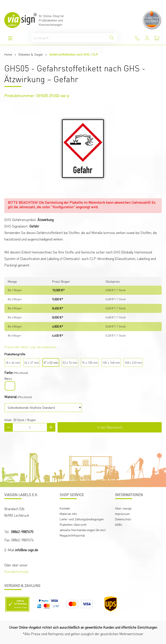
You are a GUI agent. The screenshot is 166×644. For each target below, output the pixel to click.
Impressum (122, 514)
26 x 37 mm (32, 362)
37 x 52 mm (51, 362)
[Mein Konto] (147, 38)
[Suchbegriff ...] (69, 38)
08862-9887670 (22, 532)
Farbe (9, 372)
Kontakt (65, 508)
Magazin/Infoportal (72, 535)
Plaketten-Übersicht (73, 524)
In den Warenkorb (110, 427)
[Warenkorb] (157, 38)
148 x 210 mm (133, 362)
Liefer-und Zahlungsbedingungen (82, 519)
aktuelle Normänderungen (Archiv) (83, 530)
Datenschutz (123, 519)
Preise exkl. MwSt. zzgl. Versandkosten (30, 347)
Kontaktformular (16, 571)
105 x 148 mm (111, 362)
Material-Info (68, 514)
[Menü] (10, 38)
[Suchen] (112, 38)
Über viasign (123, 508)
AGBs (119, 524)
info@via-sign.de (27, 550)
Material (10, 397)
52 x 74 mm (70, 362)
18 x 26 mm (13, 362)
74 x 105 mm (90, 362)
